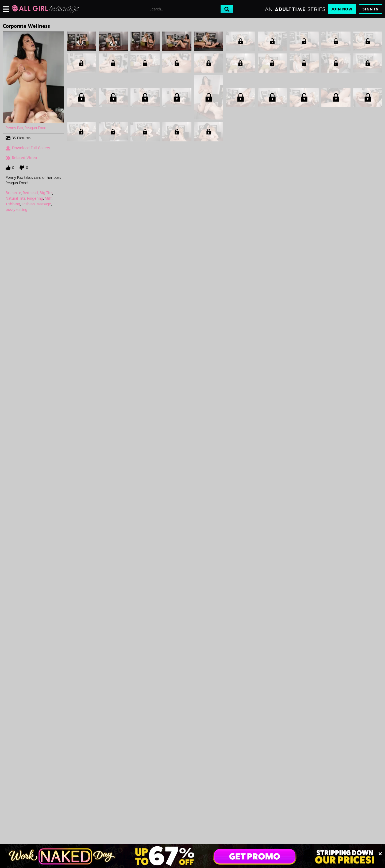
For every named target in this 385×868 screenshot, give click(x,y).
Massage (44, 204)
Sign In (371, 9)
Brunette (13, 193)
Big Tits (46, 193)
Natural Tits (16, 198)
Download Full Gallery (28, 148)
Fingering (35, 198)
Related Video (21, 158)
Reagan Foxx (35, 128)
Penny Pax (14, 128)
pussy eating (16, 210)
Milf (48, 198)
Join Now (342, 9)
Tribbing (13, 204)
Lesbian (28, 204)
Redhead (30, 193)
